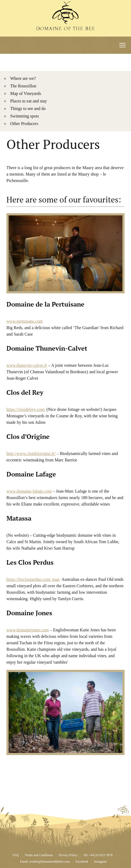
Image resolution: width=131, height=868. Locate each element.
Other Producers (24, 124)
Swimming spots (25, 116)
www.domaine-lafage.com (29, 491)
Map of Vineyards (26, 93)
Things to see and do (28, 108)
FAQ (16, 855)
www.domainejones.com (28, 630)
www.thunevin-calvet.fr (27, 365)
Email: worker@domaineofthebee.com (45, 862)
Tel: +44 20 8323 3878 (98, 855)
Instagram (100, 862)
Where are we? (23, 78)
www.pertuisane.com (25, 321)
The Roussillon (23, 86)
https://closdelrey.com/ (26, 409)
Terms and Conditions (39, 855)
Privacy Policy (68, 855)
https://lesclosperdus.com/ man (33, 579)
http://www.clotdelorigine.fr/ (31, 453)
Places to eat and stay (29, 101)
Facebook (82, 862)
